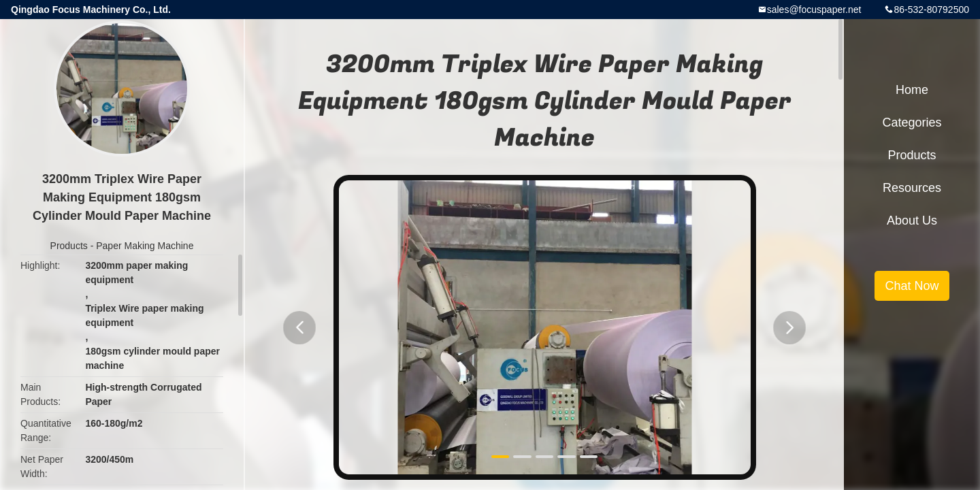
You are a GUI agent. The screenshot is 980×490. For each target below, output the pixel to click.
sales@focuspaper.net (814, 10)
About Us (912, 220)
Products (69, 246)
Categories (912, 122)
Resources (912, 188)
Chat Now (912, 286)
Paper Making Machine (145, 246)
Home (912, 90)
